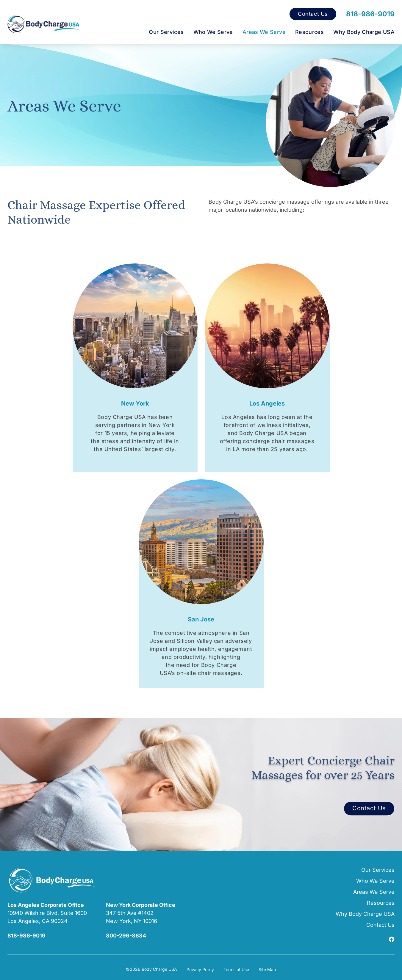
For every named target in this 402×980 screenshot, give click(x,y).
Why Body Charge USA (364, 32)
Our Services (166, 32)
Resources (309, 32)
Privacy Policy (200, 969)
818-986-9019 (370, 14)
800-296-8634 (126, 936)
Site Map (267, 969)
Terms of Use (236, 969)
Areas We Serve (264, 32)
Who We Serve (213, 32)
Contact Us (313, 14)
